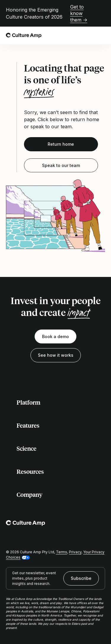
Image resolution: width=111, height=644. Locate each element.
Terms (62, 552)
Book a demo (55, 336)
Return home (61, 144)
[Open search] (89, 35)
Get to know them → (79, 13)
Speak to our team (61, 165)
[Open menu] (102, 35)
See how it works (56, 355)
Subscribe (81, 578)
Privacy (75, 552)
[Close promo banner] (102, 13)
